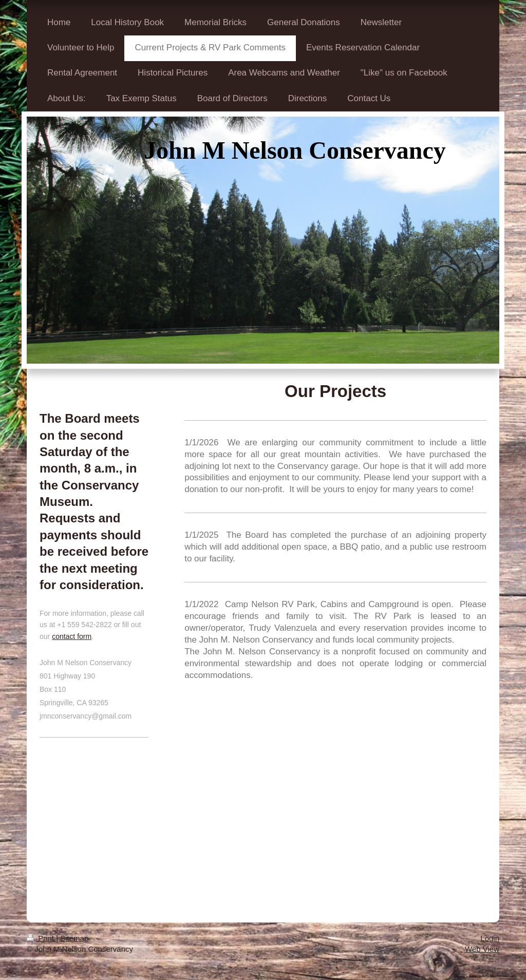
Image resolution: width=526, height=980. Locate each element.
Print (41, 938)
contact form (72, 636)
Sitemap (74, 938)
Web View (482, 949)
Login (490, 938)
